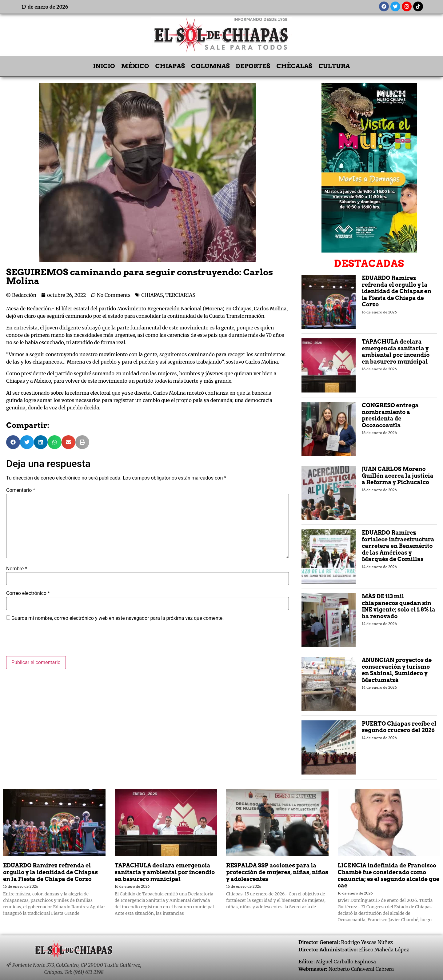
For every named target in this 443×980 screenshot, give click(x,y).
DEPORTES (253, 66)
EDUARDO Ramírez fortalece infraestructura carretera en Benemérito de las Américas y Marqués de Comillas (398, 546)
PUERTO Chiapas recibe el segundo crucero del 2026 (399, 727)
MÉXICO (135, 66)
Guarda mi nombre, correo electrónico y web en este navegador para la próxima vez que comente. (118, 618)
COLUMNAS (210, 66)
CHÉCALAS (294, 66)
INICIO (104, 66)
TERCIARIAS (180, 295)
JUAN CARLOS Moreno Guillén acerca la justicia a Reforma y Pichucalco (398, 476)
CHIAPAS (170, 66)
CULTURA (334, 66)
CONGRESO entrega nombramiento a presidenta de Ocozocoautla (390, 415)
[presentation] (53, 641)
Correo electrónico (28, 593)
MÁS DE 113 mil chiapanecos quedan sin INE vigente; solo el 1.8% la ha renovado (399, 606)
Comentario (21, 490)
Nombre (17, 569)
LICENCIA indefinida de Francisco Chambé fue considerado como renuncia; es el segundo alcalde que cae (389, 875)
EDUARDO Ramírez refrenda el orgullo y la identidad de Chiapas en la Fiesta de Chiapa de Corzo (397, 291)
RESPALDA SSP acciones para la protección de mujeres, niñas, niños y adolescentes (277, 872)
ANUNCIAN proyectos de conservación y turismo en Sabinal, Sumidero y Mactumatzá (397, 670)
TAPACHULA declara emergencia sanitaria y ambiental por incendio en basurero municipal (396, 352)
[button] (13, 442)
